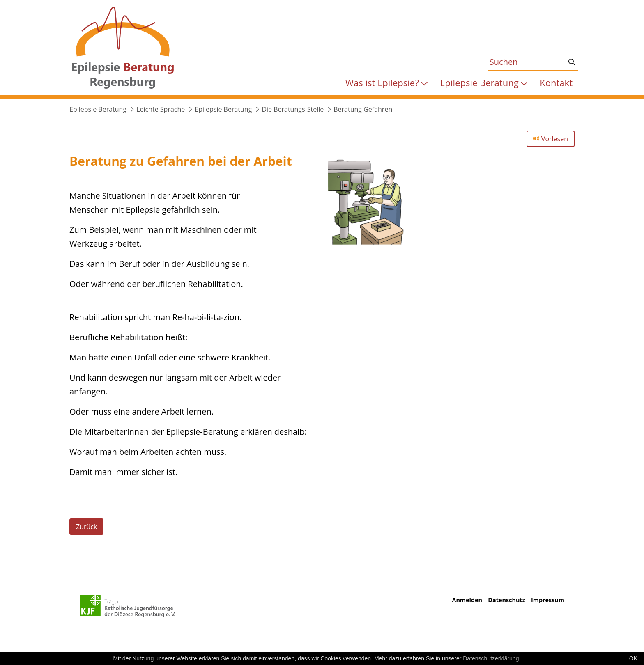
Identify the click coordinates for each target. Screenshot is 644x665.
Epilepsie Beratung (98, 109)
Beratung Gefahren (363, 109)
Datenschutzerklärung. (492, 658)
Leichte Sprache (161, 109)
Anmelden (467, 600)
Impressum (548, 600)
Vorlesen (551, 139)
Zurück (86, 527)
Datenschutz (506, 600)
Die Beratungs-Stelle (293, 109)
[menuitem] (387, 83)
